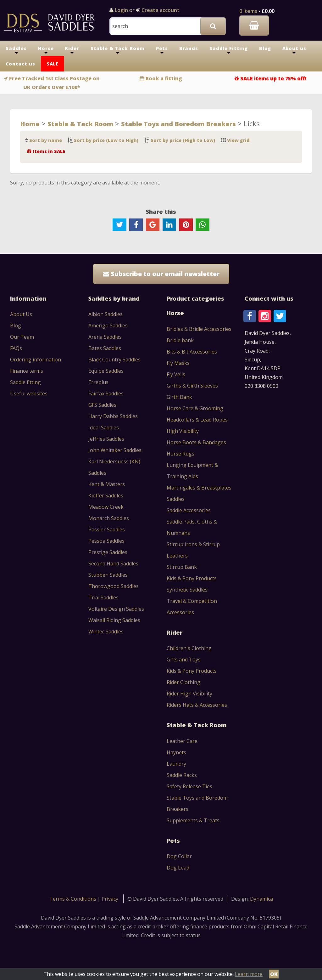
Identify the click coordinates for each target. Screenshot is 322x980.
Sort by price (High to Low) (183, 140)
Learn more (249, 974)
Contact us (20, 64)
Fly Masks (178, 363)
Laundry (176, 764)
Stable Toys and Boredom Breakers (178, 124)
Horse (46, 51)
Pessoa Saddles (106, 541)
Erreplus (98, 382)
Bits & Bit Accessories (192, 352)
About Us (21, 314)
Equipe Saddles (106, 371)
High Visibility (183, 431)
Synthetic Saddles (187, 590)
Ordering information (36, 360)
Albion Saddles (105, 314)
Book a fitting (164, 78)
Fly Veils (176, 374)
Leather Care (182, 741)
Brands (189, 48)
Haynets (176, 752)
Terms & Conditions (73, 899)
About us (294, 51)
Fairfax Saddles (106, 394)
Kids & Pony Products (192, 578)
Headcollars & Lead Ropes (197, 420)
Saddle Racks (182, 775)
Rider (72, 51)
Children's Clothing (189, 648)
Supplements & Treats (193, 820)
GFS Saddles (102, 405)
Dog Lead (178, 868)
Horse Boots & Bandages (196, 442)
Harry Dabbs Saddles (113, 416)
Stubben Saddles (108, 575)
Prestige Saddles (108, 552)
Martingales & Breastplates (199, 488)
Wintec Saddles (106, 632)
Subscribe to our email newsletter (161, 274)
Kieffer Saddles (106, 496)
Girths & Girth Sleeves (192, 386)
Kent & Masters (107, 484)
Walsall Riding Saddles (114, 620)
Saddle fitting (25, 382)
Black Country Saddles (114, 360)
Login (121, 10)
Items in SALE (49, 151)
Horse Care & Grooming (195, 408)
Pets (162, 51)
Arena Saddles (105, 337)
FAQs (16, 348)
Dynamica (261, 899)
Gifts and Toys (184, 660)
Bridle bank (180, 340)
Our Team (22, 337)
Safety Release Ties (189, 786)
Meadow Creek (106, 507)
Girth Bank (179, 397)
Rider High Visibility (189, 694)
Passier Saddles (107, 530)
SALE (53, 64)
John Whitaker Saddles (115, 450)
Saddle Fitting (229, 51)
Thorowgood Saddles (114, 586)
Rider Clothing (183, 682)
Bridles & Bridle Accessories (199, 329)
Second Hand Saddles (113, 564)
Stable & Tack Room (118, 51)
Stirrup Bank (182, 567)
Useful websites (29, 394)
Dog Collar (179, 856)
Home (30, 124)
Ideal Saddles (104, 428)
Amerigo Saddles (108, 326)
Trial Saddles (103, 598)
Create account (160, 10)
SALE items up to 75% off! (273, 78)
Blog (265, 48)
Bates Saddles (105, 348)
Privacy (110, 899)
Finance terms (27, 371)
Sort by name (46, 140)
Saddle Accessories (189, 510)
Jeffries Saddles (106, 439)
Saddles (16, 51)
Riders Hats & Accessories (197, 705)
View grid (238, 140)
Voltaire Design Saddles (116, 609)
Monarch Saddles (109, 518)
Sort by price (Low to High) (106, 140)
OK (274, 974)
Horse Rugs (180, 454)
